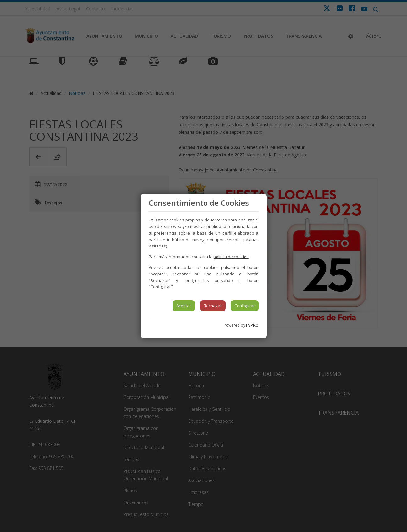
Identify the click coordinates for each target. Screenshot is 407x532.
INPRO (252, 325)
